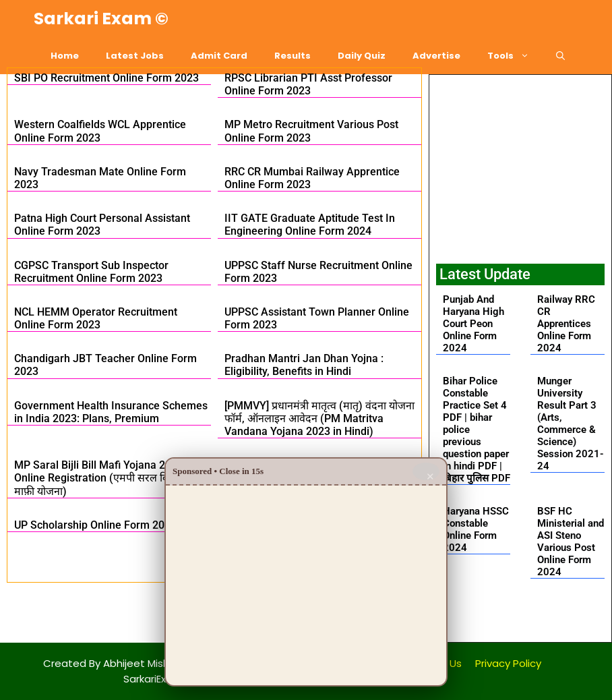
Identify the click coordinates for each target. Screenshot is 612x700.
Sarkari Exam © (101, 19)
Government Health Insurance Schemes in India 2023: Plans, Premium (111, 412)
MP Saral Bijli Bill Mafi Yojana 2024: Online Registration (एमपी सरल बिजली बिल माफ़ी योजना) (110, 478)
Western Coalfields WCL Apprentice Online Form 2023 (100, 131)
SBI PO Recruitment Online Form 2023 (106, 78)
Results (293, 56)
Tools (515, 56)
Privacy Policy (508, 663)
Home (65, 56)
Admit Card (219, 56)
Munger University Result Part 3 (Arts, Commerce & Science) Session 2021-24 (571, 424)
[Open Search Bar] (560, 56)
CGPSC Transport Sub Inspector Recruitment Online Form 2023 (91, 272)
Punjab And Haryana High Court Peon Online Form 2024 (473, 324)
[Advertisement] (520, 166)
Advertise (436, 56)
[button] (520, 619)
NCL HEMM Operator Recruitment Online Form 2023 (96, 318)
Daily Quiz (362, 56)
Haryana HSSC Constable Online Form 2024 (476, 529)
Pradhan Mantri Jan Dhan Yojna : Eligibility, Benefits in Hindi (304, 365)
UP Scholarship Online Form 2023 (95, 525)
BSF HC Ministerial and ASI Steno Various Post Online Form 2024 (571, 542)
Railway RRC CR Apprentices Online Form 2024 (566, 324)
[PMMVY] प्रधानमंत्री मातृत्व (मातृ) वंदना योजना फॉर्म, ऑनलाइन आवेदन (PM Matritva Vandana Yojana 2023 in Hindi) (319, 418)
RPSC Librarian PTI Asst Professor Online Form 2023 (308, 84)
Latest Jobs (135, 56)
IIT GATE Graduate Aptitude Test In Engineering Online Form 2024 (310, 225)
